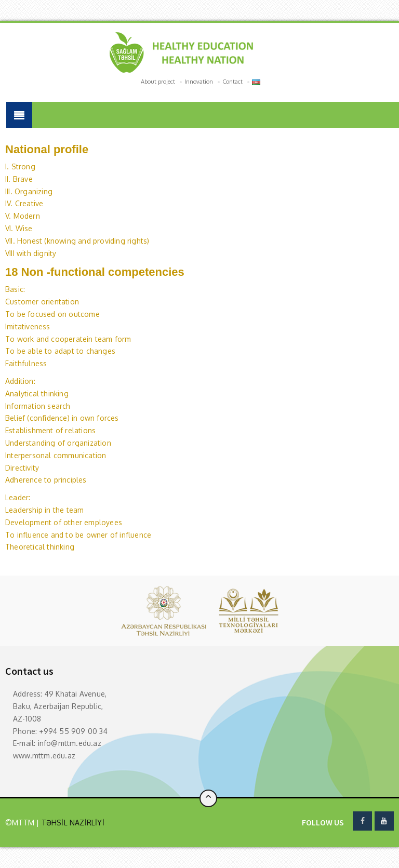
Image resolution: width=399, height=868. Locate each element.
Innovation (199, 82)
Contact (232, 82)
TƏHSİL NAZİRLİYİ (71, 823)
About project (158, 82)
